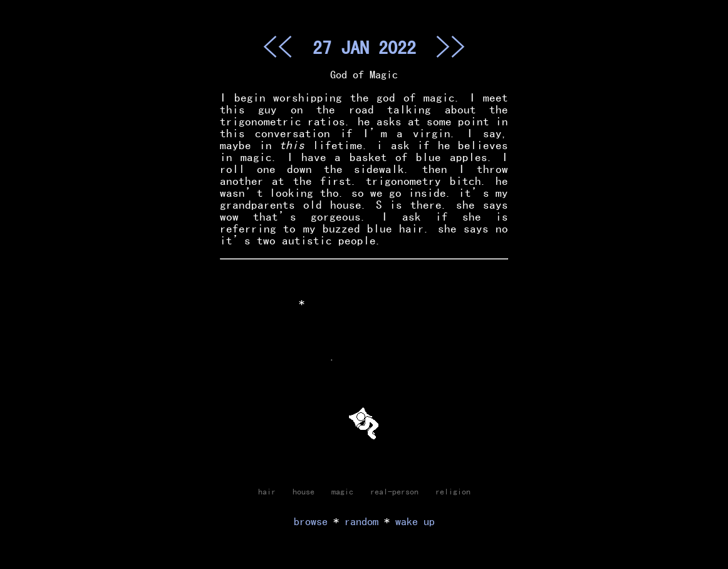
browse (311, 521)
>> (450, 46)
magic (342, 491)
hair (267, 491)
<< (278, 46)
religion (453, 491)
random (361, 521)
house (304, 491)
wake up (415, 521)
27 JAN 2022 (364, 47)
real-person (394, 491)
